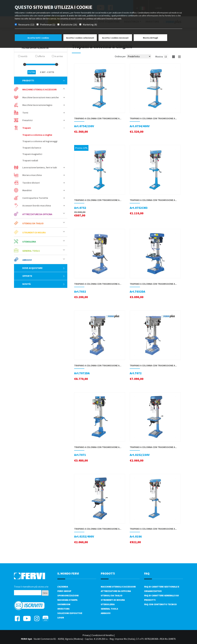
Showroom (64, 604)
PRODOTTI (108, 573)
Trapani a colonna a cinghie (37, 135)
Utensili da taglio (33, 223)
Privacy (86, 635)
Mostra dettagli (150, 38)
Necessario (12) (26, 25)
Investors (63, 609)
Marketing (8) (90, 25)
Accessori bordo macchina (37, 205)
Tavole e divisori (31, 183)
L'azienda (63, 587)
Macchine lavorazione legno (37, 105)
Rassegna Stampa (67, 600)
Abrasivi (27, 260)
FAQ (147, 573)
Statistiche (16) (69, 25)
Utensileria (29, 242)
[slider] (25, 64)
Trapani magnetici (32, 154)
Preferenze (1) (48, 25)
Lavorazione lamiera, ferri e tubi (40, 167)
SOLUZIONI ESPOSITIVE (70, 613)
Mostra (159, 57)
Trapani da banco (32, 148)
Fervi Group (64, 591)
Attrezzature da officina (37, 214)
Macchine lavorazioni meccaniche (40, 97)
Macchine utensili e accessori (40, 89)
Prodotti (44, 80)
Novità (44, 284)
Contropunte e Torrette (35, 198)
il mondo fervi (68, 573)
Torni (25, 113)
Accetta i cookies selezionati (80, 38)
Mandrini (27, 190)
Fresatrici (27, 120)
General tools (31, 251)
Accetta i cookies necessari (115, 38)
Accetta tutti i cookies (38, 38)
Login (61, 618)
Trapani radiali (30, 160)
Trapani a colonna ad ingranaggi (40, 141)
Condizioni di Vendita (103, 635)
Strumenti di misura (34, 232)
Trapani (27, 128)
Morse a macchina (32, 175)
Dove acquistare (44, 268)
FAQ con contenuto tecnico (160, 604)
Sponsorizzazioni (68, 595)
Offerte (44, 276)
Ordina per (120, 56)
